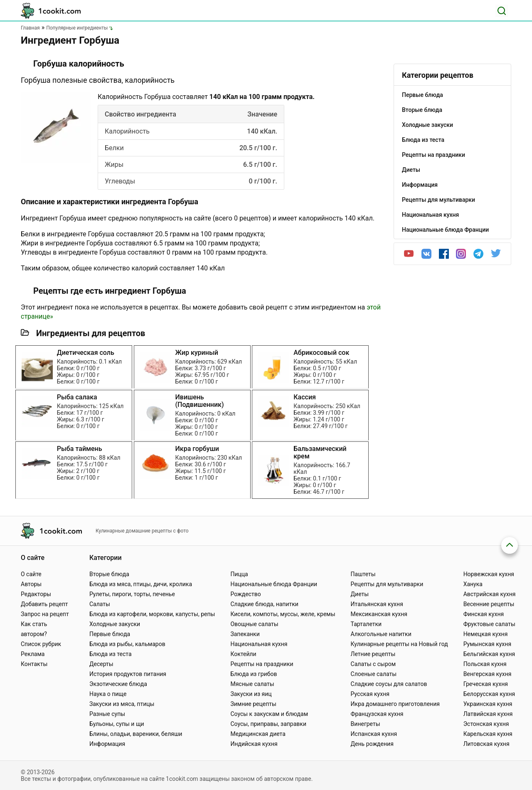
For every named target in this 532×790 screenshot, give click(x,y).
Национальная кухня (259, 644)
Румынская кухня (487, 644)
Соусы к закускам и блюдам (269, 714)
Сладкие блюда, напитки (264, 604)
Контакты (34, 664)
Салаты (100, 604)
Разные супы (107, 714)
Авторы (31, 584)
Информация (107, 744)
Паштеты (363, 574)
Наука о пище (108, 694)
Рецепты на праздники (262, 664)
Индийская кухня (254, 744)
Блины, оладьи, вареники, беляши (136, 734)
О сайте (31, 574)
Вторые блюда (109, 574)
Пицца (239, 574)
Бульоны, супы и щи (117, 724)
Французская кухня (377, 714)
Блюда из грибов (254, 674)
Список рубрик (41, 644)
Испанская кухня (374, 734)
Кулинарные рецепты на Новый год (399, 644)
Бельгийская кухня (489, 654)
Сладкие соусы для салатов (389, 684)
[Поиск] (502, 11)
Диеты (360, 594)
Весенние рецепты (489, 604)
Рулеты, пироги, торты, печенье (132, 594)
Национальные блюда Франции (274, 584)
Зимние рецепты (253, 704)
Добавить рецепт (44, 604)
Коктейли (243, 654)
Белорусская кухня (489, 694)
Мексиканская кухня (379, 614)
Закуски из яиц (251, 694)
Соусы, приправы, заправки (268, 724)
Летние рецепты (373, 654)
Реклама (33, 654)
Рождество (245, 594)
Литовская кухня (486, 744)
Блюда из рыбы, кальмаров (127, 644)
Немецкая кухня (486, 634)
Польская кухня (485, 664)
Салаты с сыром (373, 664)
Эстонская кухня (486, 724)
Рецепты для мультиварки (387, 584)
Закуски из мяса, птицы (122, 704)
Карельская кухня (488, 734)
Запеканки (245, 634)
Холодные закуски (115, 624)
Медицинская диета (258, 734)
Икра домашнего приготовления (395, 704)
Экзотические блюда (118, 684)
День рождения (372, 744)
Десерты (101, 664)
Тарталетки (366, 624)
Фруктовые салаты (489, 624)
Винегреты (366, 724)
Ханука (473, 584)
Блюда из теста (111, 654)
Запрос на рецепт (45, 614)
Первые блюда (110, 634)
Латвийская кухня (488, 714)
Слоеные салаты (374, 674)
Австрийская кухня (490, 594)
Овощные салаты (254, 624)
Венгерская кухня (488, 674)
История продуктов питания (128, 674)
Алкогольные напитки (381, 634)
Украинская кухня (488, 704)
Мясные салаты (252, 684)
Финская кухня (484, 614)
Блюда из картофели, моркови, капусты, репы (152, 614)
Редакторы (36, 594)
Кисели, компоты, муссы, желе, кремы (283, 614)
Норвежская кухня (489, 574)
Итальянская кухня (377, 604)
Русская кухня (370, 694)
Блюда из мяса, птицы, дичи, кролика (141, 584)
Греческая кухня (486, 684)
